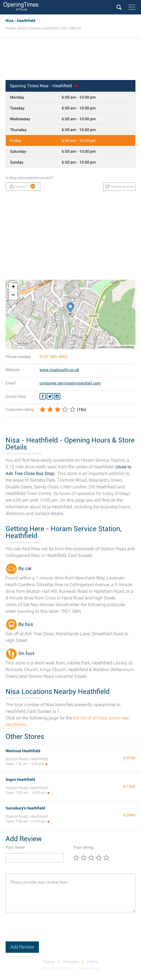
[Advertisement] (70, 61)
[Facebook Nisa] (43, 396)
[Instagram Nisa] (57, 396)
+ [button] (13, 287)
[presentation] (48, 931)
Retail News (89, 968)
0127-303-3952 (53, 357)
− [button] (13, 296)
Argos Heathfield (20, 779)
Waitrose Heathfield (23, 751)
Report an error (119, 187)
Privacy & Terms (56, 968)
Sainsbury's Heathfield (25, 808)
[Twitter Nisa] (50, 396)
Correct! (22, 186)
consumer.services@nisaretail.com (70, 383)
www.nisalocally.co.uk (59, 370)
